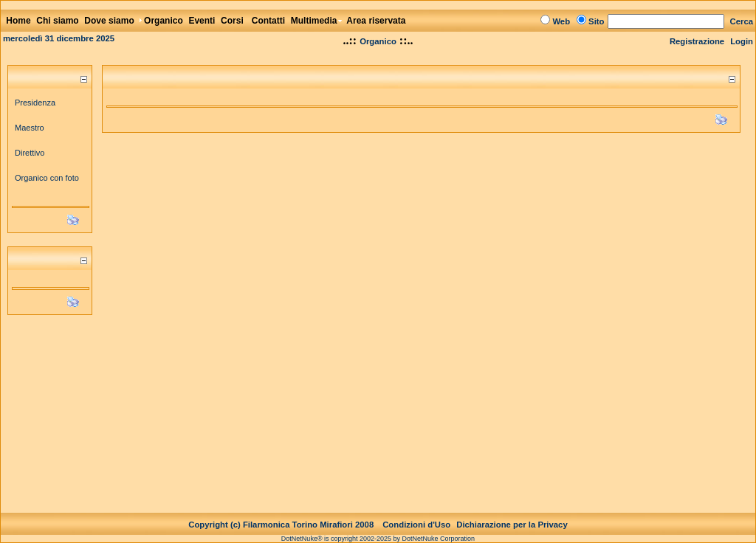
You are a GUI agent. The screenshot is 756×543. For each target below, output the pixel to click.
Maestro (30, 128)
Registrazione (697, 41)
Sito (596, 21)
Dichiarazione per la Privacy (512, 513)
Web (561, 21)
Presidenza (35, 103)
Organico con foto (47, 178)
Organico (378, 41)
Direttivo (30, 153)
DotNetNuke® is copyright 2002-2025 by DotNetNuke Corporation (378, 527)
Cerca (742, 21)
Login (742, 41)
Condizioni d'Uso (416, 513)
